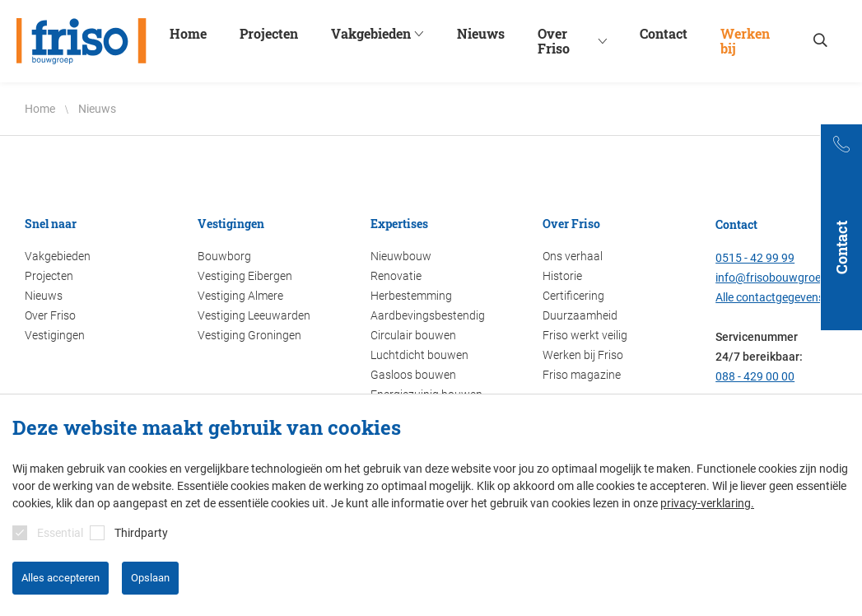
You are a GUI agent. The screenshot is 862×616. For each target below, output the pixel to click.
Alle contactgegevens (770, 297)
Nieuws (44, 296)
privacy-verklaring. (707, 503)
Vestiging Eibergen (245, 276)
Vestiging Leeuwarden (254, 315)
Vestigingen (55, 335)
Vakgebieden (58, 256)
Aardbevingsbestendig (428, 315)
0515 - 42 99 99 (755, 258)
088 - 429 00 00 (755, 376)
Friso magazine (582, 375)
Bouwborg (224, 256)
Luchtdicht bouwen (419, 355)
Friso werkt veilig (585, 335)
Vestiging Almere (240, 296)
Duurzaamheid (580, 315)
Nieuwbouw (401, 256)
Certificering (573, 296)
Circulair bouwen (413, 335)
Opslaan (150, 578)
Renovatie (396, 276)
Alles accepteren (61, 578)
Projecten (49, 276)
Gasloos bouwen (413, 375)
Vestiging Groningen (249, 335)
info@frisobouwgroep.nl (778, 278)
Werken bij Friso (583, 355)
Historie (562, 276)
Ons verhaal (573, 256)
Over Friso (50, 315)
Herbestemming (411, 296)
